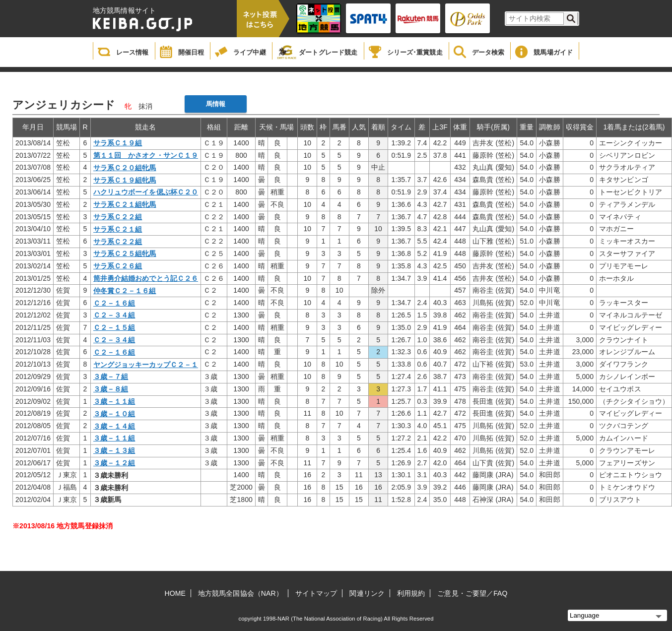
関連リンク (367, 593)
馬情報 (216, 104)
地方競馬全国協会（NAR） (240, 593)
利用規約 (411, 593)
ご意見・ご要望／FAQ (472, 593)
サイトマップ (316, 593)
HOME (175, 593)
